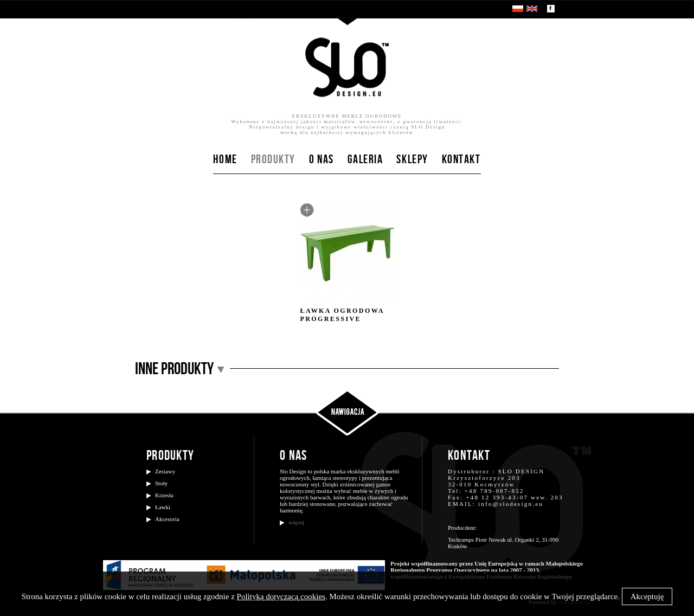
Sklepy (412, 160)
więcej (296, 522)
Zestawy (165, 471)
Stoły (161, 483)
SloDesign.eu (347, 67)
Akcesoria (167, 519)
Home (225, 160)
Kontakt (461, 160)
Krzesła (164, 495)
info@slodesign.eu (511, 504)
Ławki (163, 507)
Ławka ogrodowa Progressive (348, 263)
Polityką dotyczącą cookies (281, 596)
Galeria (365, 160)
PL (518, 9)
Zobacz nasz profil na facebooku (551, 9)
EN (532, 9)
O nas (322, 160)
